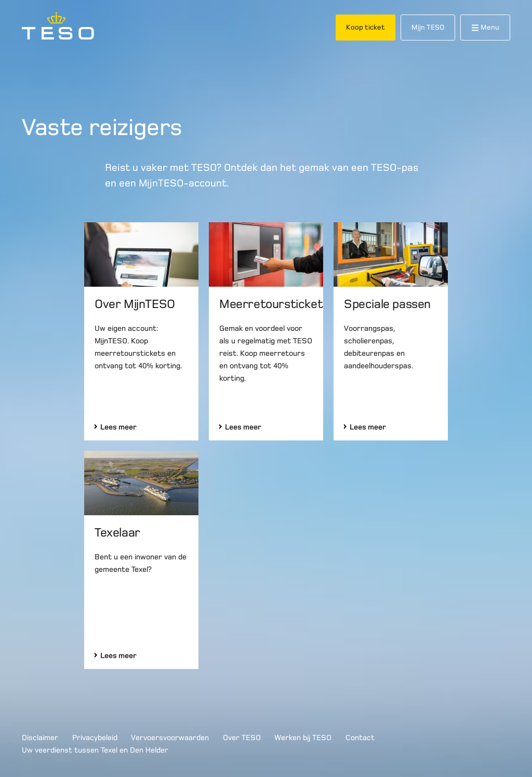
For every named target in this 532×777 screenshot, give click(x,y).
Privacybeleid (95, 738)
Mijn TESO (428, 27)
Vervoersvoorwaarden (170, 738)
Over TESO (242, 738)
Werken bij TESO (303, 738)
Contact (360, 738)
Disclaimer (40, 738)
